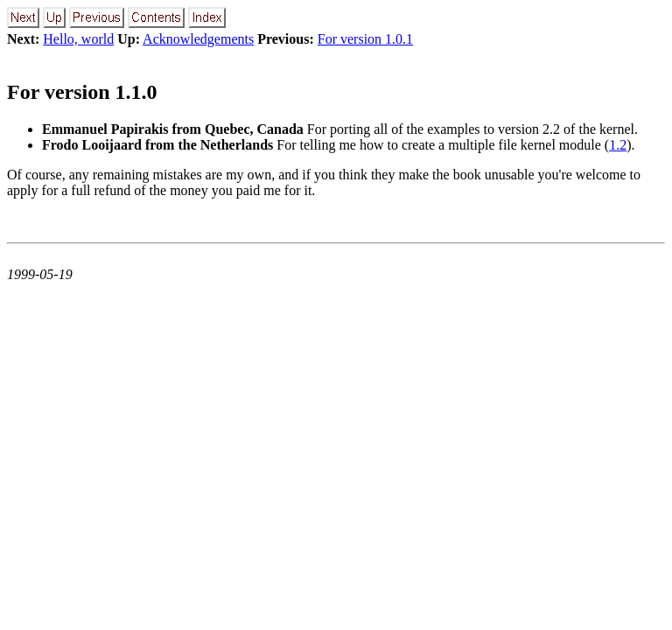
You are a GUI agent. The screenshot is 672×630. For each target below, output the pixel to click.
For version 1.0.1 (365, 39)
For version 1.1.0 (82, 92)
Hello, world (78, 39)
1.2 (618, 145)
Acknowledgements (198, 39)
